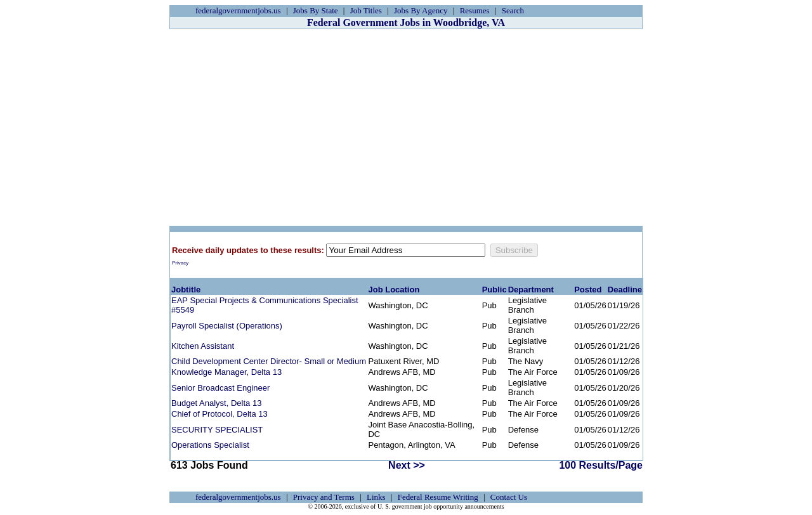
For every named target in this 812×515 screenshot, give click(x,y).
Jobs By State (316, 10)
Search (513, 10)
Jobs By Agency (421, 10)
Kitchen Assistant (203, 346)
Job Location (394, 290)
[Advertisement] (406, 127)
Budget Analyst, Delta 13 (216, 403)
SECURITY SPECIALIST (217, 430)
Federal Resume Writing (438, 497)
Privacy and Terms (324, 497)
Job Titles (366, 10)
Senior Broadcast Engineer (220, 388)
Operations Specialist (210, 445)
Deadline (625, 290)
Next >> (407, 465)
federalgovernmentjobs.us (238, 10)
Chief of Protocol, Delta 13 (219, 414)
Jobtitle (186, 290)
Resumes (475, 10)
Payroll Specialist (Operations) (227, 326)
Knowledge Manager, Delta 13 (226, 372)
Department (531, 290)
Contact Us (509, 497)
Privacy (180, 263)
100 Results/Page (601, 465)
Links (376, 497)
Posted (588, 290)
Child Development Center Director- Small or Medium (269, 361)
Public (494, 290)
